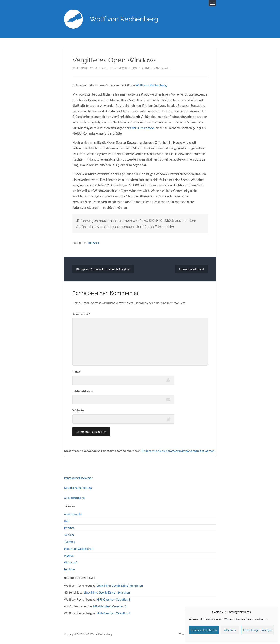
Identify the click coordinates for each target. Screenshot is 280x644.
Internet (69, 528)
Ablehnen (230, 630)
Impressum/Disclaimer (78, 478)
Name (76, 371)
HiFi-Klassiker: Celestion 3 (113, 599)
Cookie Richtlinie (75, 498)
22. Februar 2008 (85, 68)
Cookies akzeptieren (204, 630)
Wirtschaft (71, 562)
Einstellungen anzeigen (258, 630)
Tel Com (69, 535)
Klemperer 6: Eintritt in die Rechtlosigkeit (103, 269)
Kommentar (81, 314)
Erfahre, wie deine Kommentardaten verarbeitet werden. (178, 450)
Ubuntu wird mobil (192, 269)
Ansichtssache (73, 514)
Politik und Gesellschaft (79, 548)
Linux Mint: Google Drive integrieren (120, 585)
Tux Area (93, 243)
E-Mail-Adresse (83, 391)
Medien (69, 555)
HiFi (67, 521)
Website (78, 410)
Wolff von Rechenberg (124, 19)
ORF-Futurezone (142, 128)
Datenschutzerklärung (78, 487)
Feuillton (69, 569)
